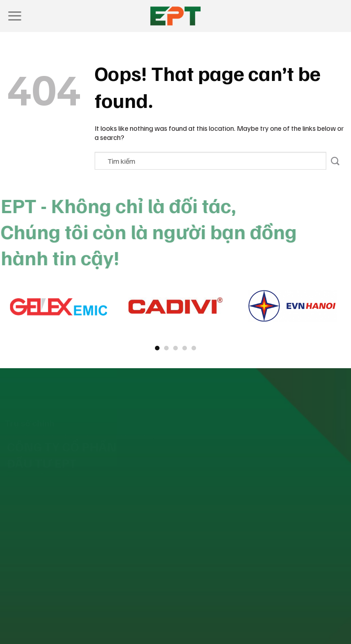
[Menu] (15, 16)
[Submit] (335, 161)
